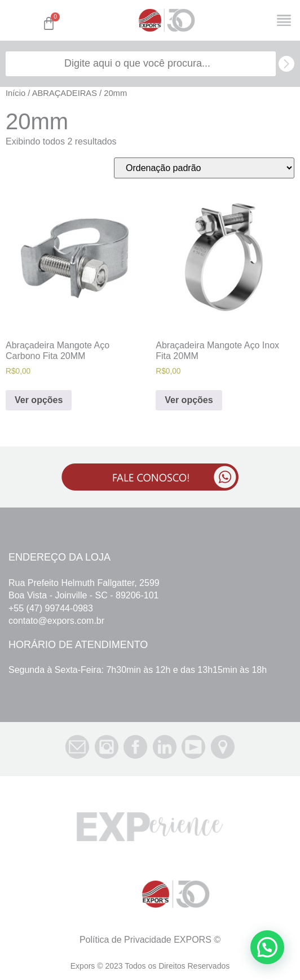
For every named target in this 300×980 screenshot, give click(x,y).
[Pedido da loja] (204, 168)
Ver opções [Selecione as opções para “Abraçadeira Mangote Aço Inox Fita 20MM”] (189, 400)
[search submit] (286, 64)
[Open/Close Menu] (284, 21)
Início (16, 93)
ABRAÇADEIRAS (65, 93)
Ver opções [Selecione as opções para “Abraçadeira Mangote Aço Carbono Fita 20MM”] (39, 400)
